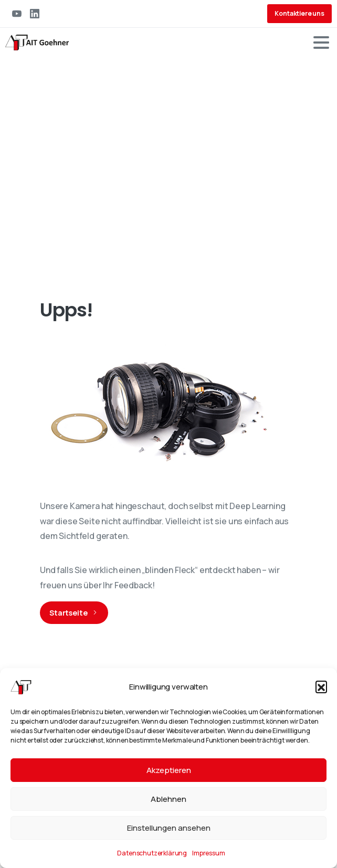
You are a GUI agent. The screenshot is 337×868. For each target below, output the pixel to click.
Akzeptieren (169, 770)
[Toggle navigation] (321, 43)
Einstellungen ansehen (169, 828)
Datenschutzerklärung (152, 853)
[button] (321, 686)
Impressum (209, 853)
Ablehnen (168, 799)
